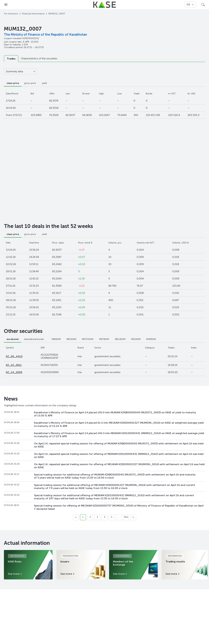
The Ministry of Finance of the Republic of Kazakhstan (45, 34)
